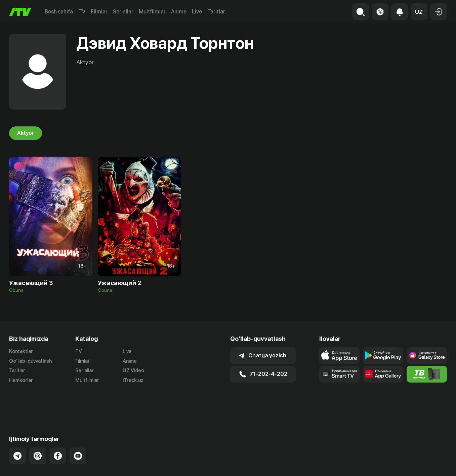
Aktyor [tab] (26, 133)
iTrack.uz (133, 381)
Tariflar (216, 12)
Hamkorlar (21, 381)
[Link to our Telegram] (17, 429)
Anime (179, 12)
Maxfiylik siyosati (428, 464)
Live (197, 12)
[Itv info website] (427, 374)
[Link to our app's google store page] (383, 356)
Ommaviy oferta (382, 464)
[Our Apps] (339, 374)
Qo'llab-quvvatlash (30, 361)
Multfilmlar (152, 12)
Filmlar (99, 12)
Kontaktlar (21, 351)
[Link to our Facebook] (58, 429)
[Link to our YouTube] (78, 429)
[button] (419, 12)
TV (82, 12)
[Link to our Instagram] (38, 429)
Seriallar (123, 12)
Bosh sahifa (59, 12)
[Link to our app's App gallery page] (383, 374)
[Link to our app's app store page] (339, 356)
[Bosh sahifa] (20, 12)
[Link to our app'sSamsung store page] (427, 356)
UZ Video (133, 371)
